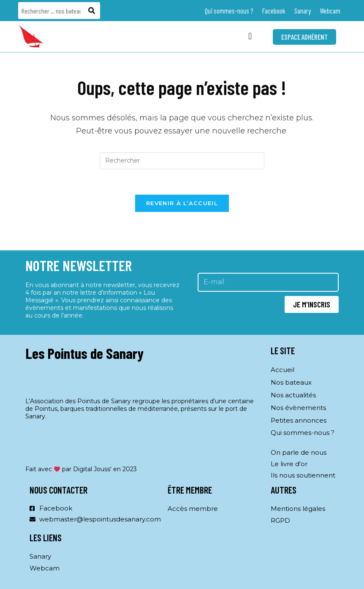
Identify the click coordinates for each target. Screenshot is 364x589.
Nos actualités (293, 395)
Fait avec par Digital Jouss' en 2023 (81, 470)
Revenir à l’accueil (182, 204)
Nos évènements (298, 408)
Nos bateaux (291, 382)
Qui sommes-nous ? (229, 11)
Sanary (303, 11)
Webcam (330, 11)
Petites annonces (299, 420)
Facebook (274, 11)
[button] (250, 37)
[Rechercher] (92, 11)
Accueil (283, 370)
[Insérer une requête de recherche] (182, 161)
